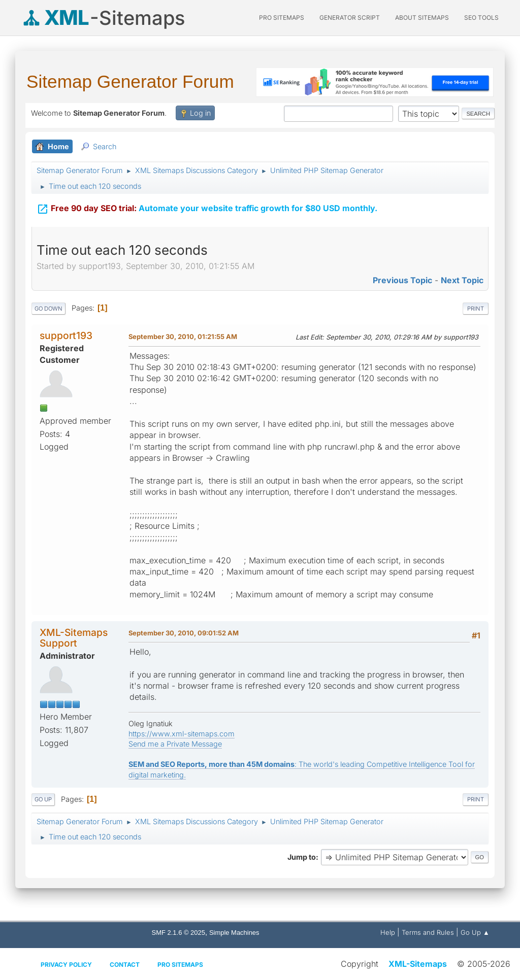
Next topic (462, 280)
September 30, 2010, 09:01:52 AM (184, 633)
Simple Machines (234, 933)
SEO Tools (481, 18)
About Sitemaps (422, 18)
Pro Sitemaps (180, 965)
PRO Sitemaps (282, 18)
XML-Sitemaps (418, 964)
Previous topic (402, 280)
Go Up (43, 799)
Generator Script (350, 18)
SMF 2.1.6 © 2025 (178, 933)
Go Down (48, 309)
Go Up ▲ (475, 932)
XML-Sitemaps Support (74, 638)
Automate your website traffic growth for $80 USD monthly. (207, 202)
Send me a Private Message (175, 744)
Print (476, 309)
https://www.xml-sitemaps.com (182, 734)
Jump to (302, 857)
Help (388, 932)
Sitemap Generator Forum (130, 81)
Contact (125, 965)
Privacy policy (66, 965)
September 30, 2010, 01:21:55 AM (183, 336)
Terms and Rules (428, 932)
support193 (66, 335)
